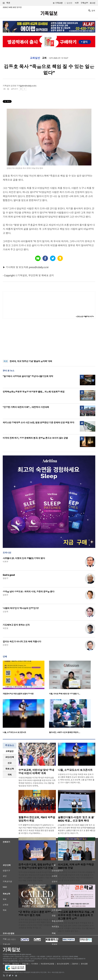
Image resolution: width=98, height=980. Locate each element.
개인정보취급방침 (47, 964)
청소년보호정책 (63, 964)
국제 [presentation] (10, 775)
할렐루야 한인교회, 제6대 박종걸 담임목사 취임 (37, 819)
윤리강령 (84, 964)
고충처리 (75, 964)
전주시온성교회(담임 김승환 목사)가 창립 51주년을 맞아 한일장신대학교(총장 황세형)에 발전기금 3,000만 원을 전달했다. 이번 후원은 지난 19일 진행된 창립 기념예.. (37, 876)
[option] (26, 679)
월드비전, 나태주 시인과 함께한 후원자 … (65, 732)
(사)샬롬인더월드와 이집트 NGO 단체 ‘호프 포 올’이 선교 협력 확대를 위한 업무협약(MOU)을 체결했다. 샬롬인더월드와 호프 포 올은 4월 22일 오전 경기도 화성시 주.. (77, 829)
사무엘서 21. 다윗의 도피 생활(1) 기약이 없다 (24, 558)
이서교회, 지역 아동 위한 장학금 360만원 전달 (76, 866)
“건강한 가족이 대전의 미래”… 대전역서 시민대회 (26, 407)
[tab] (10, 751)
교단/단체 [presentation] (9, 757)
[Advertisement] (49, 339)
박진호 (5, 628)
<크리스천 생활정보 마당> (85, 317)
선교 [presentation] (10, 763)
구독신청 (84, 3)
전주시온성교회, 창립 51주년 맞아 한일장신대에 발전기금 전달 (36, 866)
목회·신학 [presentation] (9, 769)
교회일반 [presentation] (10, 751)
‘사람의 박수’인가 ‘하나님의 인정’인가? (21, 608)
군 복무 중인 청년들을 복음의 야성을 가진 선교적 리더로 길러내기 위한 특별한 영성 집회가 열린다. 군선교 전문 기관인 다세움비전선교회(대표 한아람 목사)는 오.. (36, 924)
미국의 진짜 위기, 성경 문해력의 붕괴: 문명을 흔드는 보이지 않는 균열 (35, 438)
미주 (77, 3)
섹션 (6, 3)
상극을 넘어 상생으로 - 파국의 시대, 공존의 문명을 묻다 (28, 592)
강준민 (5, 645)
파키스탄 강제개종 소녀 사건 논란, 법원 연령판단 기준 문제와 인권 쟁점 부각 (38, 423)
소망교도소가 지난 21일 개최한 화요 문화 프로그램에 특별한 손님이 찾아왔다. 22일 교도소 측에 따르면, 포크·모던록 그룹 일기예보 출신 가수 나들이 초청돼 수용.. (76, 778)
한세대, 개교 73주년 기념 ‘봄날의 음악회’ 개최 (31, 361)
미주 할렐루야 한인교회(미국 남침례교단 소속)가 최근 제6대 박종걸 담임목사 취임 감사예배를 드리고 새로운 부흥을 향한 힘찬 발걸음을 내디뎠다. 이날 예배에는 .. (37, 829)
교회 (44, 58)
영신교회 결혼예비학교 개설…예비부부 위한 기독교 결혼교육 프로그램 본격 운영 (76, 915)
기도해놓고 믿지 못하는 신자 (16, 625)
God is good (9, 575)
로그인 (93, 3)
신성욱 (5, 612)
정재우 (5, 595)
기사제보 (35, 964)
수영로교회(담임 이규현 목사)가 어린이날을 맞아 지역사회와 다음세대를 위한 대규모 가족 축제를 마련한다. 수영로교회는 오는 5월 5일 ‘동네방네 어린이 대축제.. (37, 782)
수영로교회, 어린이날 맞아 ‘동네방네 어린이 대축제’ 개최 (36, 772)
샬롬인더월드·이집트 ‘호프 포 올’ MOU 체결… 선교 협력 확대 (76, 819)
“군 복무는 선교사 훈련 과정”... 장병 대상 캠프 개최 (36, 914)
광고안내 (16, 964)
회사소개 (6, 964)
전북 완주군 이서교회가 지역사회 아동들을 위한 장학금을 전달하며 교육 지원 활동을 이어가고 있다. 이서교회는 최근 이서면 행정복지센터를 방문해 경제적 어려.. (76, 876)
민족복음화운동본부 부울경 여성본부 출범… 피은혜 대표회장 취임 (34, 392)
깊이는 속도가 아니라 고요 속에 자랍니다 (22, 642)
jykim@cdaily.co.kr (28, 86)
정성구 (5, 578)
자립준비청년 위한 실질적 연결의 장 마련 (18, 694)
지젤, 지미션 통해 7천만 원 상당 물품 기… (65, 694)
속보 (6, 361)
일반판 (69, 3)
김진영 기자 (15, 86)
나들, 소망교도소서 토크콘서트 (14, 732)
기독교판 (59, 3)
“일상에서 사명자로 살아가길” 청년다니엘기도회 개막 (28, 376)
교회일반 (35, 58)
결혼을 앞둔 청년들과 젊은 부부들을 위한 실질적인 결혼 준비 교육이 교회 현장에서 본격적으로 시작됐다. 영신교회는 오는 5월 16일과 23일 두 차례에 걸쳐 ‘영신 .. (76, 927)
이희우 (5, 562)
